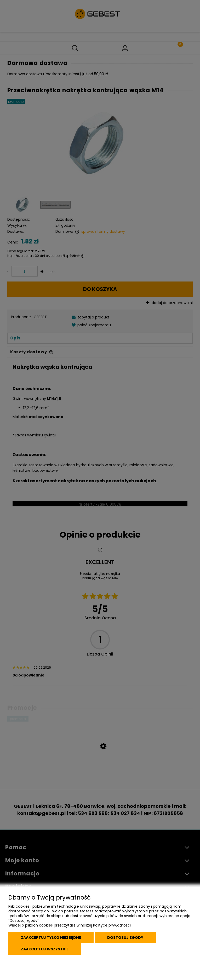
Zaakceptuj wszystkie (45, 949)
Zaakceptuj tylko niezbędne (51, 938)
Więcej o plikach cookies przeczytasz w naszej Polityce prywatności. (70, 925)
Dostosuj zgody (125, 938)
